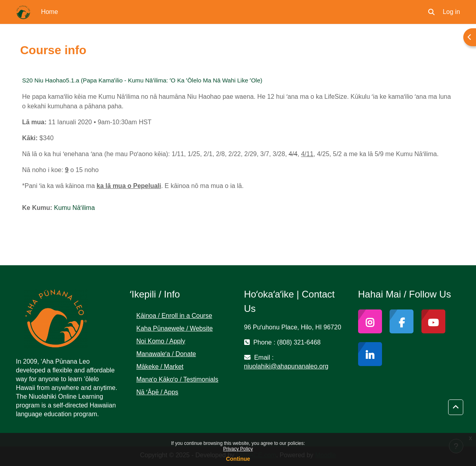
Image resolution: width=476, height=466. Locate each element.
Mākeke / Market (160, 367)
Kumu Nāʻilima (75, 208)
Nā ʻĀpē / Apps (157, 392)
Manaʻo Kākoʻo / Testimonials (177, 379)
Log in (451, 12)
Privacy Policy (238, 449)
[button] (431, 12)
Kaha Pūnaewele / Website (174, 328)
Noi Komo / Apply (161, 341)
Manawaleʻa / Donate (166, 354)
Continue (238, 459)
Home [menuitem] (50, 12)
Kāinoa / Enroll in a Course (174, 316)
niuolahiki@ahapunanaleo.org (286, 366)
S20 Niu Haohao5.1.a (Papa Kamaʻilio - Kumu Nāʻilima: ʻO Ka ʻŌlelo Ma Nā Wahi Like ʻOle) (142, 80)
